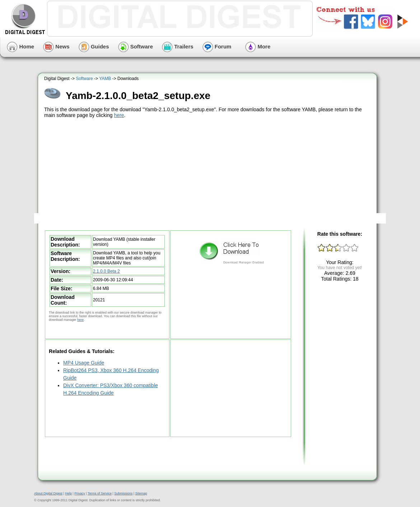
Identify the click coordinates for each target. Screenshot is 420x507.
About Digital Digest (48, 493)
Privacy (80, 493)
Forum (217, 46)
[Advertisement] (208, 173)
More (258, 46)
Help (68, 493)
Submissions (123, 493)
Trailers (178, 46)
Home (20, 46)
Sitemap (141, 493)
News (56, 46)
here (119, 115)
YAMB (105, 79)
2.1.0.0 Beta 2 (106, 271)
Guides (94, 46)
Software (136, 46)
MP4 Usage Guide (84, 363)
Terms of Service (100, 493)
